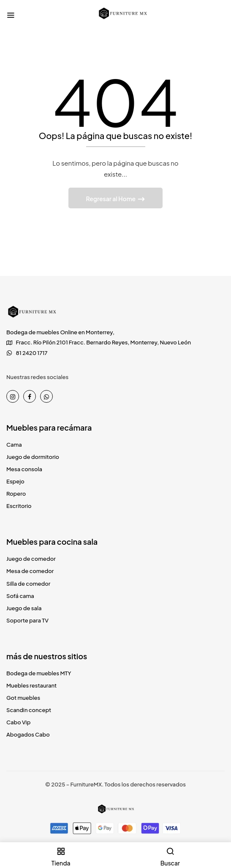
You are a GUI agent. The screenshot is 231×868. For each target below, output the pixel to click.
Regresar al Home (111, 199)
